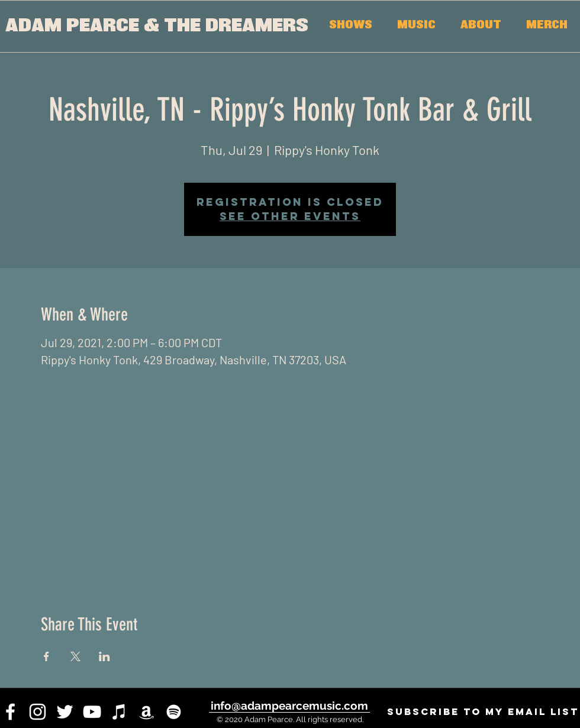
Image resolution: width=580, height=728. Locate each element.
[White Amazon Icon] (146, 712)
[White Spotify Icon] (174, 712)
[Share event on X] (75, 656)
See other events (290, 216)
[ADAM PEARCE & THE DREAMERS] (157, 26)
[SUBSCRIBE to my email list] (483, 712)
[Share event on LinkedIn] (104, 656)
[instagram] (38, 712)
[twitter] (65, 712)
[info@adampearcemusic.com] (289, 706)
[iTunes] (119, 712)
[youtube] (92, 712)
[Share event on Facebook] (46, 656)
